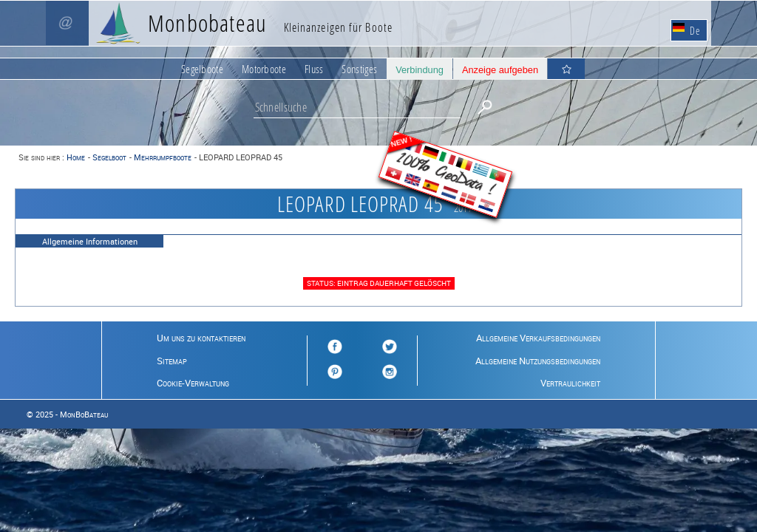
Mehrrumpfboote (163, 157)
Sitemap (172, 361)
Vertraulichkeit (570, 383)
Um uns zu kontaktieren (201, 338)
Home (76, 157)
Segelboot (109, 157)
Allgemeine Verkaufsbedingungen (538, 338)
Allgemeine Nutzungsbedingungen (538, 361)
